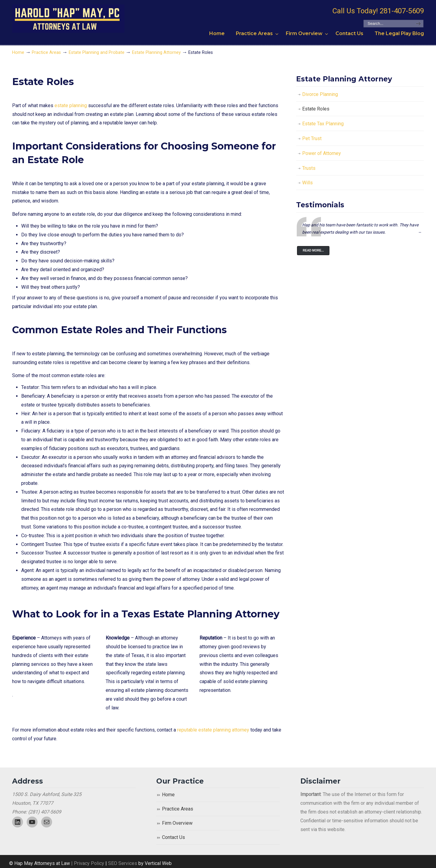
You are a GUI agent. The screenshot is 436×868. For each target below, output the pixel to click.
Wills (307, 183)
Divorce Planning (320, 94)
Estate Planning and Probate (97, 53)
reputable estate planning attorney (213, 730)
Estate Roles (316, 109)
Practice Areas (46, 53)
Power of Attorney (322, 153)
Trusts (309, 168)
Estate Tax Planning (323, 124)
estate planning (71, 105)
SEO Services (123, 863)
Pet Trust (312, 138)
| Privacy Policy (87, 863)
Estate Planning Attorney (156, 53)
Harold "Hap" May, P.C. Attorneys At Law (68, 19)
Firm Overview (177, 823)
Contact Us (173, 837)
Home (18, 53)
